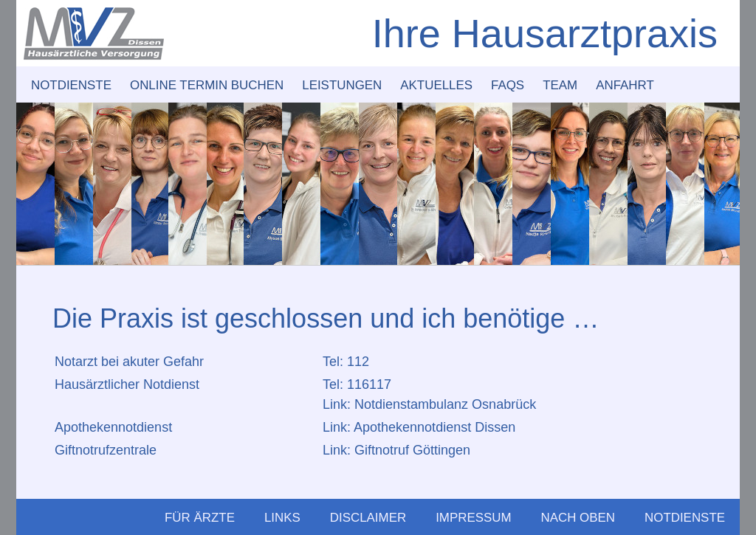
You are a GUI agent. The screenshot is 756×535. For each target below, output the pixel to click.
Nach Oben (578, 518)
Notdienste (71, 85)
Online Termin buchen (207, 85)
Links (282, 518)
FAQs (508, 85)
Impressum (473, 518)
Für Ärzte (200, 518)
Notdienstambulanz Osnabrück (445, 404)
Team (560, 85)
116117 (369, 384)
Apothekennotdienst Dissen (434, 427)
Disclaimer (368, 518)
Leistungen (342, 85)
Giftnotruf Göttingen (412, 450)
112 (358, 362)
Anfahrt (625, 85)
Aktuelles (436, 85)
